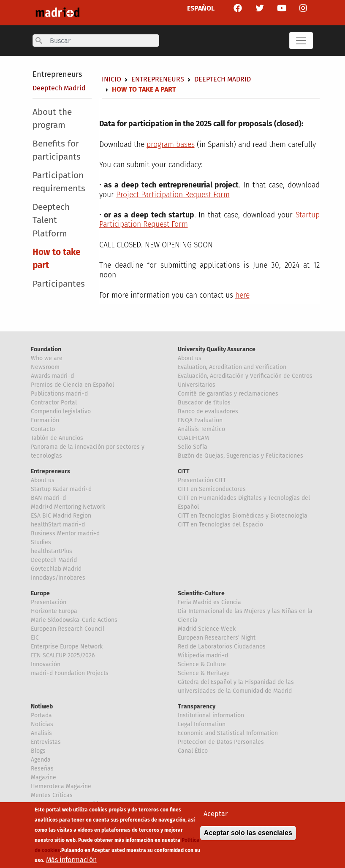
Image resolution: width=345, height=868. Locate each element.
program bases (171, 145)
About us (190, 358)
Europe (40, 593)
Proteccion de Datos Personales (221, 742)
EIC (35, 638)
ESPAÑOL (201, 8)
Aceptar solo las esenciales (248, 835)
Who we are (47, 358)
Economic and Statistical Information (228, 733)
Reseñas (42, 769)
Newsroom (45, 367)
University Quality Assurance (217, 349)
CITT (184, 471)
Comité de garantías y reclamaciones (228, 394)
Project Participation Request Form (173, 195)
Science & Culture (202, 664)
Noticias (42, 724)
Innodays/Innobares (58, 578)
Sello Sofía (193, 447)
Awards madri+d (52, 376)
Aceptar (216, 816)
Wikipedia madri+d (203, 655)
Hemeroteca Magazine (61, 786)
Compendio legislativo (61, 411)
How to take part (56, 259)
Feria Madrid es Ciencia (209, 602)
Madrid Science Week (207, 629)
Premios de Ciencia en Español (72, 385)
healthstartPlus (52, 551)
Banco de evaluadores (208, 411)
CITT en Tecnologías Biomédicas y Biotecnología (243, 516)
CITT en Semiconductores (212, 489)
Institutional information (211, 715)
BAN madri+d (48, 498)
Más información (71, 862)
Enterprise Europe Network (67, 647)
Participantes (59, 284)
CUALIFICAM (193, 438)
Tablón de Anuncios (57, 438)
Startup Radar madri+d (61, 489)
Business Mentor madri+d (65, 533)
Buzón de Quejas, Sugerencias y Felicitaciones (240, 456)
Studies (41, 542)
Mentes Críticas (52, 795)
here (242, 295)
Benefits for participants (57, 150)
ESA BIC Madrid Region (61, 516)
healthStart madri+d (58, 525)
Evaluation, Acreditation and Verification (232, 367)
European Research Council (68, 629)
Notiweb (42, 707)
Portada (41, 715)
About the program (52, 119)
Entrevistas (46, 742)
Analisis (41, 733)
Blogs (38, 751)
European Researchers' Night (217, 638)
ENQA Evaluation (200, 420)
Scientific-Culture (201, 593)
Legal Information (202, 724)
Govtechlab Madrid (56, 569)
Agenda (41, 760)
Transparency (197, 707)
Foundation (46, 349)
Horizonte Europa (54, 611)
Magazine (43, 777)
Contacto (43, 429)
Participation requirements (59, 182)
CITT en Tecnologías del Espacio (220, 525)
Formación (45, 420)
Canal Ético (193, 751)
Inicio (111, 79)
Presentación (49, 602)
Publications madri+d (59, 394)
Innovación (46, 664)
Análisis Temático (201, 429)
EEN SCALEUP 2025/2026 (63, 655)
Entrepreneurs (57, 74)
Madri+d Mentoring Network (68, 507)
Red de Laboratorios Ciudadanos (222, 647)
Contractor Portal (54, 403)
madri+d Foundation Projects (70, 673)
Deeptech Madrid (59, 88)
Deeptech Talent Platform (51, 220)
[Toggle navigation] (301, 41)
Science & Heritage (204, 673)
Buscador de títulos (204, 403)
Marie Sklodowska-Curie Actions (74, 620)
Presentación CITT (202, 480)
